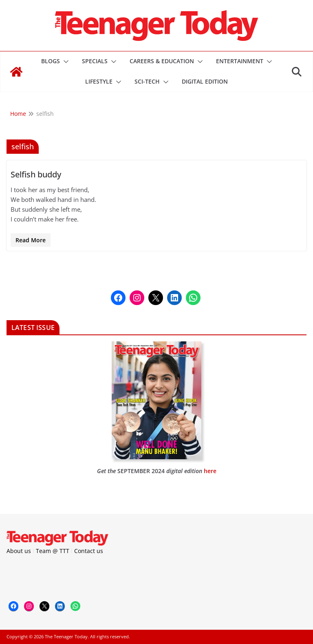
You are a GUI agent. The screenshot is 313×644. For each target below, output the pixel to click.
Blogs (51, 61)
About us (19, 551)
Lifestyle (99, 81)
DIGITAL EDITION (205, 81)
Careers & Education (162, 61)
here (210, 471)
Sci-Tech (147, 81)
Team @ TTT (53, 551)
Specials (95, 61)
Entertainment (240, 61)
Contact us (89, 551)
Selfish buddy (36, 174)
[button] (64, 62)
